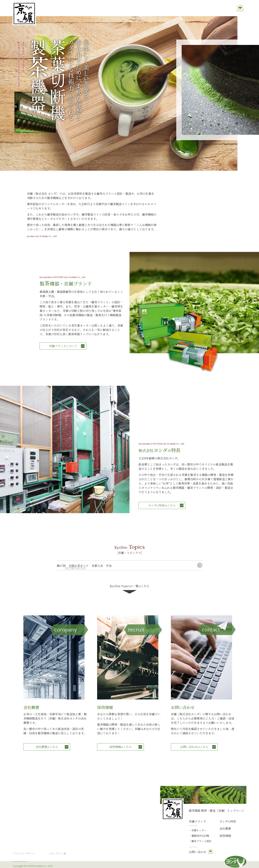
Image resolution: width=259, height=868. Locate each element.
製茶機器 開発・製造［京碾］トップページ (216, 801)
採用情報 (201, 9)
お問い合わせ (225, 9)
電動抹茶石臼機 (200, 826)
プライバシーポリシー (25, 844)
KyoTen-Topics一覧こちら (130, 560)
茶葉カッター (199, 821)
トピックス (59, 844)
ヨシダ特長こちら (166, 458)
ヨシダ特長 (155, 9)
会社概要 (179, 9)
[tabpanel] (119, 93)
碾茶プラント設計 (201, 832)
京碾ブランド (128, 9)
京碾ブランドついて (67, 340)
